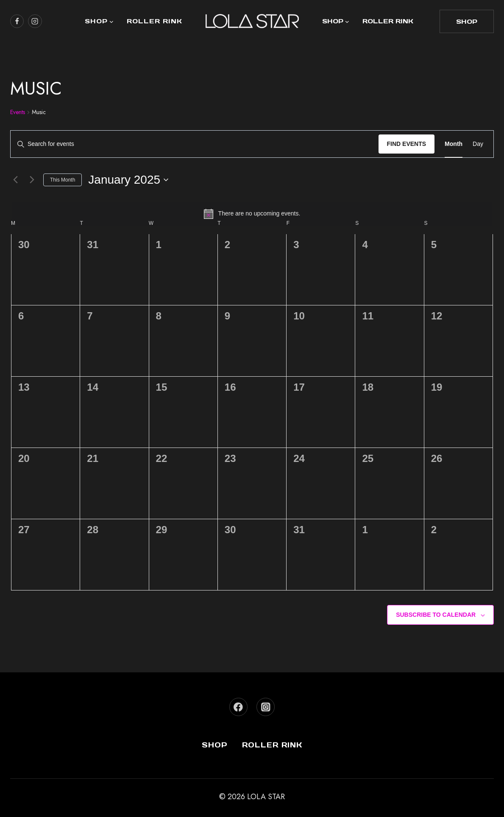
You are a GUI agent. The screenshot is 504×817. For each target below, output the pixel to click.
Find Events (407, 144)
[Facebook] (238, 707)
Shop (215, 745)
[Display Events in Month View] (454, 144)
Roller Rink (155, 21)
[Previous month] (15, 180)
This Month (63, 180)
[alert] (252, 214)
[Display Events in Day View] (478, 144)
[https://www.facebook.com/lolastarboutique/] (17, 21)
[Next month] (32, 180)
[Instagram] (266, 707)
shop (467, 21)
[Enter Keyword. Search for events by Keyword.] (195, 144)
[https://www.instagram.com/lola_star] (35, 21)
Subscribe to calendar (436, 615)
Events (18, 112)
